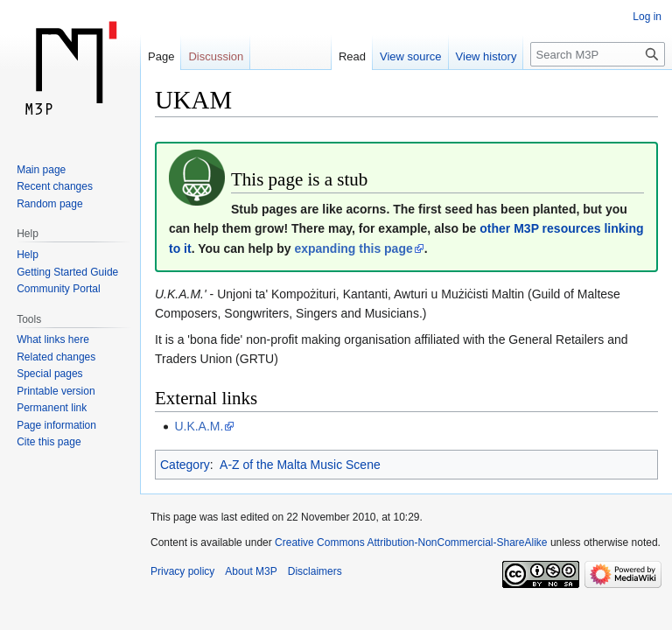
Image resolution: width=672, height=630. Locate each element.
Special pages (49, 374)
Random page (49, 204)
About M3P (251, 571)
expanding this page (353, 248)
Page (161, 56)
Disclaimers (315, 571)
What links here (53, 339)
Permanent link (52, 408)
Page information (56, 425)
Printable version (56, 391)
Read (352, 56)
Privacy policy (182, 571)
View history (486, 56)
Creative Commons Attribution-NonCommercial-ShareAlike (411, 542)
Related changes (56, 357)
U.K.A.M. (199, 426)
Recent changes (55, 186)
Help (28, 255)
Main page (41, 170)
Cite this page (49, 442)
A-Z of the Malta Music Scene (300, 465)
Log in (647, 17)
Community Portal (58, 289)
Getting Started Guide (67, 272)
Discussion (216, 56)
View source (411, 56)
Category (185, 465)
